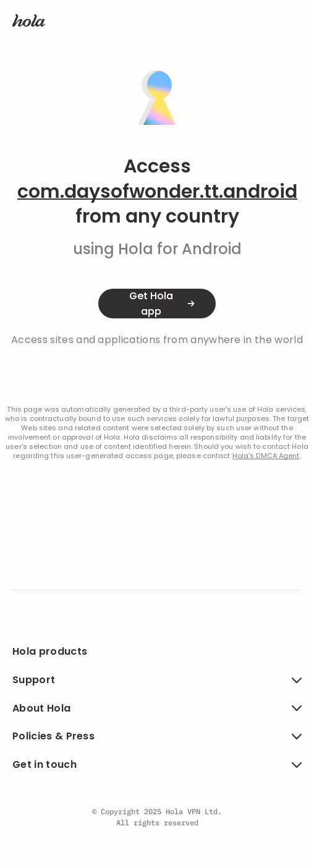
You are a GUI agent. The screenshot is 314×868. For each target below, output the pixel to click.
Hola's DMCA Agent (266, 456)
